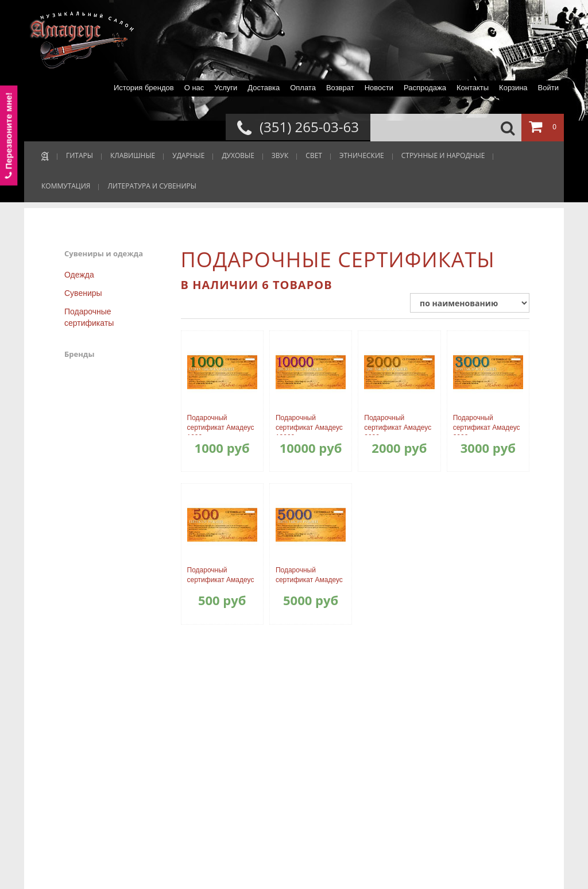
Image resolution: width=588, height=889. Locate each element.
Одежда (79, 275)
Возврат (340, 88)
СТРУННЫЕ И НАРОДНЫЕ (443, 155)
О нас (194, 88)
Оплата (303, 88)
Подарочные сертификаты (89, 317)
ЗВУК (280, 155)
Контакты (473, 88)
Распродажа (425, 88)
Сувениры (83, 293)
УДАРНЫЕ (188, 155)
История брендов (144, 88)
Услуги (226, 88)
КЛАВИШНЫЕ (133, 155)
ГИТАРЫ (80, 155)
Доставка (264, 88)
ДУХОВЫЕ (238, 155)
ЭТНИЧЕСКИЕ (362, 155)
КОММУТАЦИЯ (66, 186)
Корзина (513, 88)
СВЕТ (314, 155)
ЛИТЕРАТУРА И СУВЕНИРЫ (152, 186)
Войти (548, 88)
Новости (379, 88)
